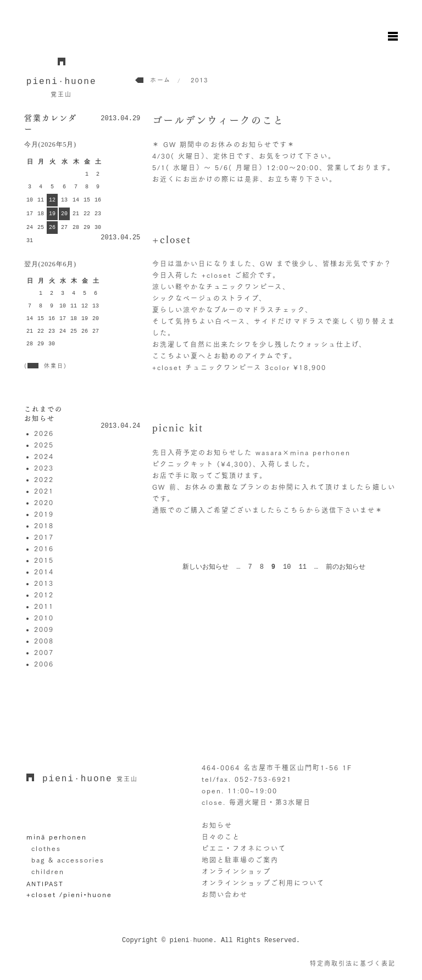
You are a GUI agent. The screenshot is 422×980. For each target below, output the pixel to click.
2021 (44, 491)
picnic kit (178, 428)
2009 (44, 629)
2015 (44, 560)
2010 (44, 618)
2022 (44, 479)
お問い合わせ (225, 894)
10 (287, 567)
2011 (44, 606)
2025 (44, 445)
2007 (44, 652)
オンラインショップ (236, 871)
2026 (44, 433)
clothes (46, 848)
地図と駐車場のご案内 (240, 860)
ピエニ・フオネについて (244, 848)
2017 (44, 537)
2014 (44, 572)
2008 (44, 641)
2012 (44, 595)
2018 (44, 525)
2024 (44, 456)
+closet (172, 239)
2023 (44, 468)
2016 (44, 548)
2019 (44, 514)
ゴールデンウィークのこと (218, 120)
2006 (44, 664)
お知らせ (217, 825)
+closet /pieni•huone (69, 894)
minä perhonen (57, 837)
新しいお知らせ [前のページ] (206, 567)
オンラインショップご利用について (263, 883)
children (48, 871)
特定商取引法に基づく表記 (353, 963)
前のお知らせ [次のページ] (346, 567)
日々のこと (221, 837)
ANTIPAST (45, 884)
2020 (44, 502)
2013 (44, 583)
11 (302, 567)
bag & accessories (68, 860)
